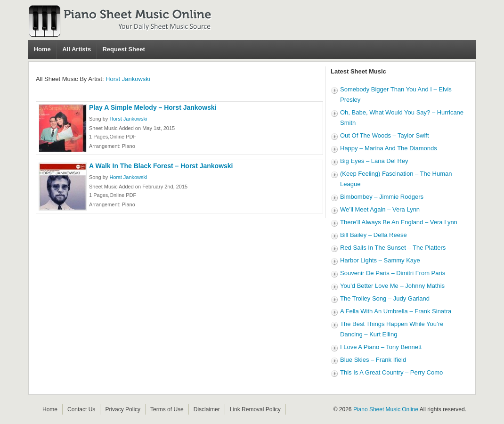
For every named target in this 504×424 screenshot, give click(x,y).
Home (42, 49)
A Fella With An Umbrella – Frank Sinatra (396, 311)
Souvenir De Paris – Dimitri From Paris (393, 273)
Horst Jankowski (128, 79)
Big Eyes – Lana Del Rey (374, 161)
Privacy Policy (123, 409)
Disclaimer (207, 409)
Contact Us (81, 409)
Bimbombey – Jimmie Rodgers (382, 197)
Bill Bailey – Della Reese (374, 235)
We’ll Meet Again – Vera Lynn (380, 209)
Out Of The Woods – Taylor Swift (385, 135)
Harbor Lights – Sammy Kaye (380, 260)
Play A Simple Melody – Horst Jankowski (153, 107)
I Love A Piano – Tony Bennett (381, 347)
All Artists (77, 49)
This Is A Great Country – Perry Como (391, 372)
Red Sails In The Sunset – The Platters (393, 248)
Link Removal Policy (255, 409)
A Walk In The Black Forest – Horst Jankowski (161, 166)
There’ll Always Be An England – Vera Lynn (399, 222)
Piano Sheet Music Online (386, 409)
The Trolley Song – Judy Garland (385, 298)
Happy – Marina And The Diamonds (389, 148)
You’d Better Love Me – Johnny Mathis (392, 286)
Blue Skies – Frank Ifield (373, 360)
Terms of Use (167, 409)
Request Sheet (123, 49)
